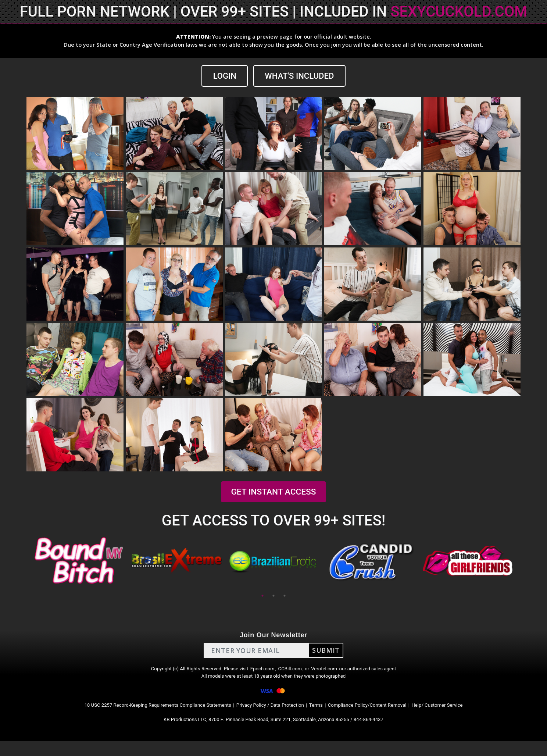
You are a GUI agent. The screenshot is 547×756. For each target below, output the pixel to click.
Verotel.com (333, 672)
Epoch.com (262, 672)
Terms (325, 716)
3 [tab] (285, 597)
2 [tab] (273, 597)
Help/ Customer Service (469, 716)
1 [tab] (262, 597)
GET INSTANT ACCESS (273, 493)
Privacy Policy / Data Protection (271, 716)
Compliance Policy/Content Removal (385, 716)
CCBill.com (293, 672)
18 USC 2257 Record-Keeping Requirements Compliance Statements (137, 716)
